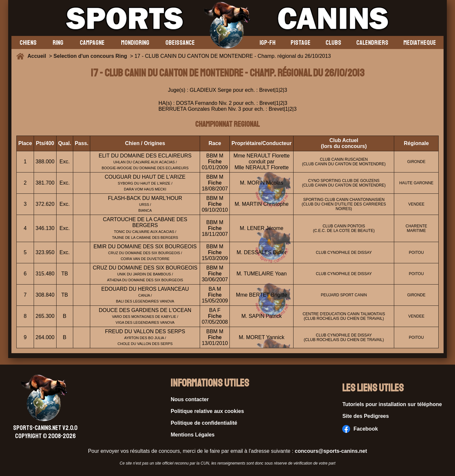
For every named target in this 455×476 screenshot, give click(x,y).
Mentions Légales (193, 435)
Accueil (38, 56)
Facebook (360, 429)
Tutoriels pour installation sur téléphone (392, 404)
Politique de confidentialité (204, 423)
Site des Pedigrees (365, 416)
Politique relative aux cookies (207, 411)
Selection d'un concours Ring (90, 56)
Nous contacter (190, 399)
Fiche (215, 162)
